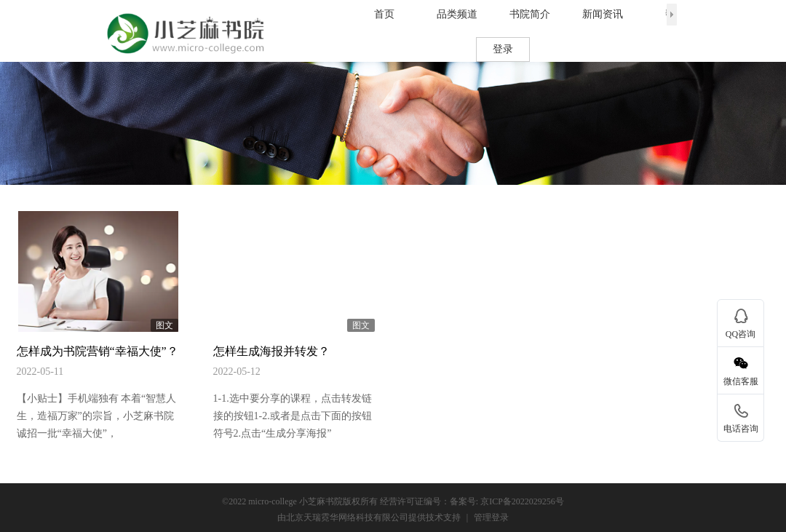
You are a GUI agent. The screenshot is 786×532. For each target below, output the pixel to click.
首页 (384, 14)
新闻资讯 (603, 14)
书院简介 (530, 14)
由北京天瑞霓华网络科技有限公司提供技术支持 (369, 517)
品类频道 (457, 14)
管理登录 (491, 517)
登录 (503, 49)
